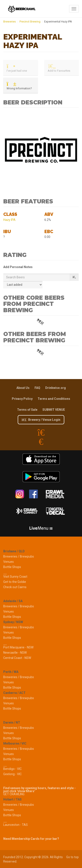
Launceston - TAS (16, 825)
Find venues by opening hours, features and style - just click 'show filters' (39, 790)
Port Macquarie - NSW (18, 647)
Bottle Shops (12, 567)
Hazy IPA (9, 220)
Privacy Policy (22, 399)
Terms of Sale (27, 410)
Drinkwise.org (56, 388)
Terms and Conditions (54, 399)
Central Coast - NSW (17, 658)
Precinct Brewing (30, 22)
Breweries (10, 22)
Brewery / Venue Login (41, 420)
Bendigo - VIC (12, 769)
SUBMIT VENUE (54, 410)
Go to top (72, 857)
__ (5, 573)
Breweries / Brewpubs (19, 556)
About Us (23, 388)
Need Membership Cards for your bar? (31, 839)
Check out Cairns (15, 587)
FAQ (37, 388)
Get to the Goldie (15, 582)
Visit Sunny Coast (15, 577)
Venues (9, 562)
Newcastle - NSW (15, 653)
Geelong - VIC (12, 774)
